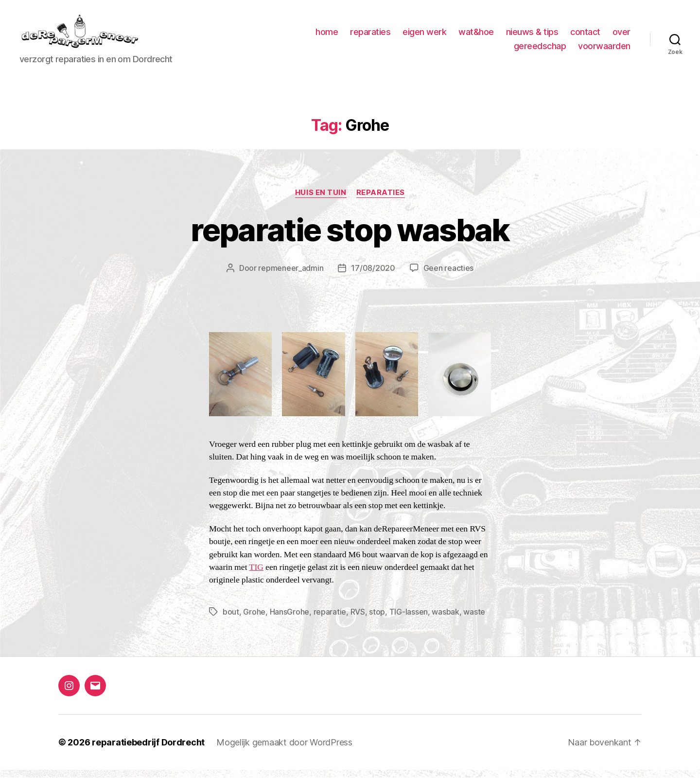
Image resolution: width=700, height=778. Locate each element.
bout (231, 620)
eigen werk (424, 36)
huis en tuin (321, 200)
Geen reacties (449, 276)
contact (585, 36)
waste (474, 620)
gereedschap (540, 50)
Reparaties (381, 200)
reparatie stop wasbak (350, 238)
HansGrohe (290, 620)
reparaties (370, 36)
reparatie (330, 620)
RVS (358, 620)
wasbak (445, 620)
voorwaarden (604, 50)
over (621, 36)
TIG (256, 575)
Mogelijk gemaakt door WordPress (284, 751)
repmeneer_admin (291, 276)
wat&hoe (476, 36)
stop (377, 620)
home (327, 36)
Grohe (254, 620)
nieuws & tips (532, 36)
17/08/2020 (373, 276)
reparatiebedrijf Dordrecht (148, 751)
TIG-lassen (409, 620)
